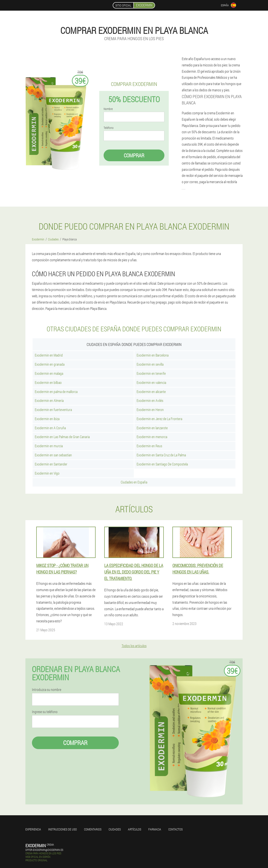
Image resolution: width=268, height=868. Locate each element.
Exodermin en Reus (149, 446)
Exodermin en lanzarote (152, 428)
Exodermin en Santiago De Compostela (162, 464)
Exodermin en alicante (151, 392)
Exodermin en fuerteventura (53, 410)
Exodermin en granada (50, 364)
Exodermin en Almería (49, 400)
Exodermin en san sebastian (53, 455)
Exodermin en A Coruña (50, 428)
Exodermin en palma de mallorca (56, 392)
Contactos (175, 829)
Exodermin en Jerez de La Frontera (159, 419)
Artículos (135, 829)
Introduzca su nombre (47, 690)
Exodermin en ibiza (47, 419)
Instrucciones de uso (63, 829)
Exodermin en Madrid (49, 355)
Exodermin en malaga (49, 373)
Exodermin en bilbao (48, 382)
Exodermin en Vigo (47, 473)
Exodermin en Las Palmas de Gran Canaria (62, 437)
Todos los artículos (134, 646)
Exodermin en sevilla (150, 364)
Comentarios (93, 829)
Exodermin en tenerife (151, 373)
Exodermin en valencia (151, 382)
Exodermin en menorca (152, 437)
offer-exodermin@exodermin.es (44, 850)
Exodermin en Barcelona (153, 355)
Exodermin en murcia (49, 446)
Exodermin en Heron (150, 410)
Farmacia (155, 829)
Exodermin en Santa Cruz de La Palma (161, 455)
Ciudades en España (134, 482)
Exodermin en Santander (51, 464)
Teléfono (109, 128)
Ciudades (115, 829)
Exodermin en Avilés (150, 400)
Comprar (134, 155)
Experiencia (33, 829)
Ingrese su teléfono (45, 712)
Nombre (108, 109)
